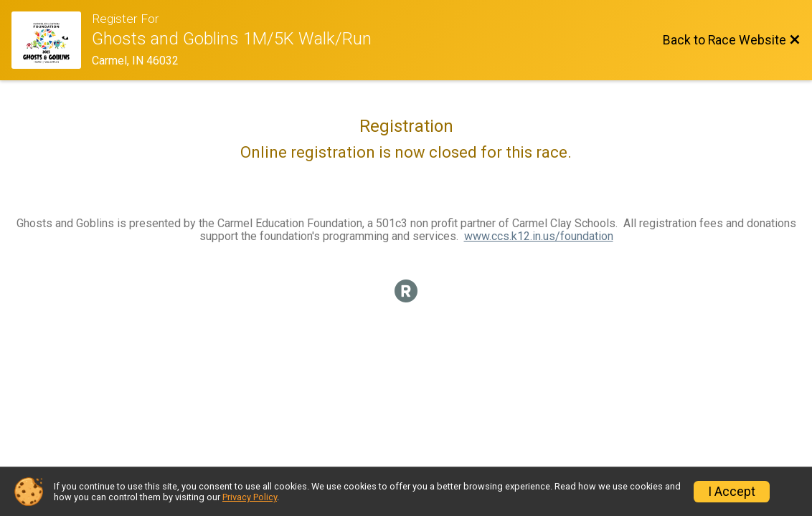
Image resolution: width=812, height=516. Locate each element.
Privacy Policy (250, 497)
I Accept (732, 492)
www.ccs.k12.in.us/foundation (539, 236)
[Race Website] (52, 40)
